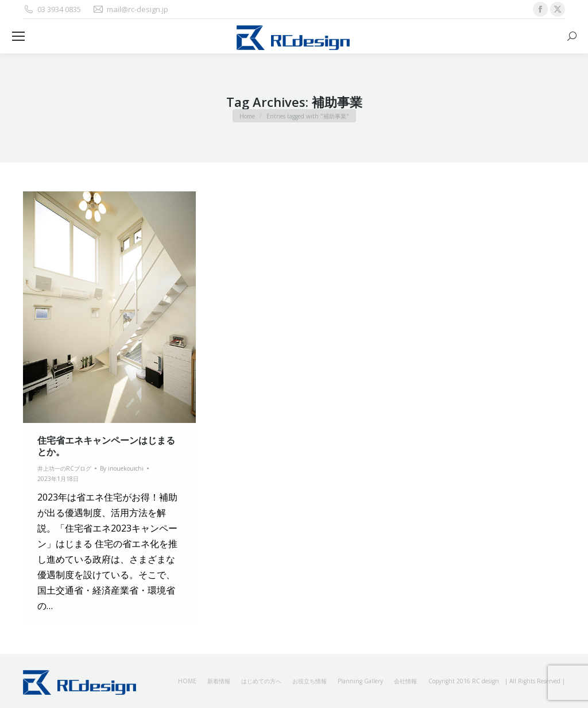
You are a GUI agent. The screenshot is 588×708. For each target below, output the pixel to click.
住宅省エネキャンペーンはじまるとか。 (106, 446)
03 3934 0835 (52, 9)
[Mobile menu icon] (18, 36)
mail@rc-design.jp (130, 9)
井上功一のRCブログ (64, 468)
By (122, 468)
